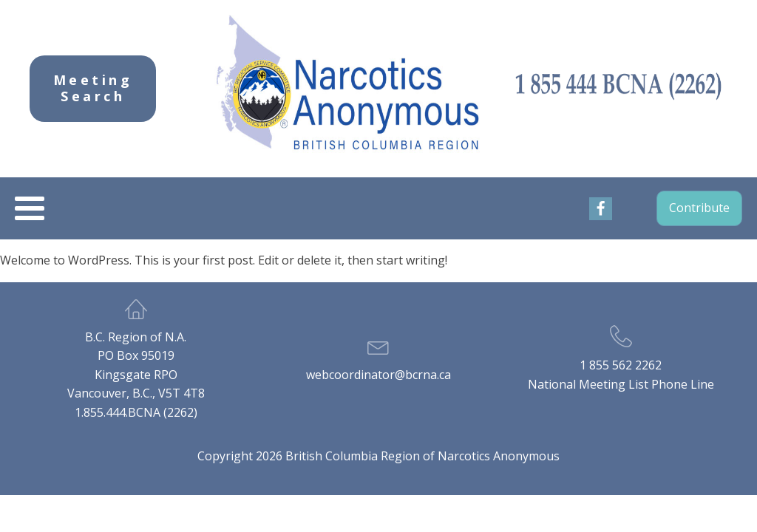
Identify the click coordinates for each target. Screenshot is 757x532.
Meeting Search (93, 88)
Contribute (699, 208)
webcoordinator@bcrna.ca (378, 375)
